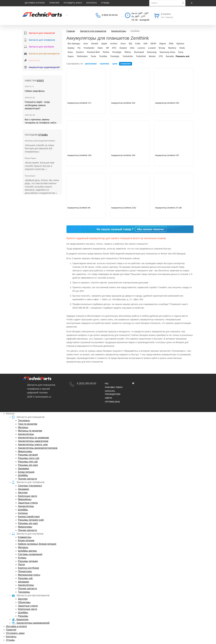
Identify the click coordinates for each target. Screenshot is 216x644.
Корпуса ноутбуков (28, 568)
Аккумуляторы (26, 434)
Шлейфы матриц (27, 551)
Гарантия (54, 3)
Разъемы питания (28, 455)
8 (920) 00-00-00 (110, 15)
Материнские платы (29, 575)
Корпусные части (28, 496)
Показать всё (182, 56)
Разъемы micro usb (29, 458)
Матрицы (23, 427)
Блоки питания (26, 472)
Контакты (91, 3)
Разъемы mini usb (28, 462)
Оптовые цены (112, 402)
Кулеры (22, 558)
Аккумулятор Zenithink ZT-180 (168, 208)
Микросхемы (25, 451)
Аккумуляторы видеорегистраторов (38, 448)
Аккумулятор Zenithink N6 (79, 208)
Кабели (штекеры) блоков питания (37, 544)
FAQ (107, 384)
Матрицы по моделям (30, 431)
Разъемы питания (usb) (31, 520)
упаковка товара (114, 387)
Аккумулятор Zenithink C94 (123, 155)
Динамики (23, 469)
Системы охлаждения (30, 554)
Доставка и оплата (35, 3)
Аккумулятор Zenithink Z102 (124, 208)
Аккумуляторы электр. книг (33, 445)
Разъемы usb (25, 578)
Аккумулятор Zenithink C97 (167, 155)
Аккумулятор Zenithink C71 (79, 103)
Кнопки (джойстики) (29, 517)
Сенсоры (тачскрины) (30, 486)
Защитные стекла (28, 503)
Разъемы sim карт (28, 465)
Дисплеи (23, 493)
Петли (21, 564)
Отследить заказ (73, 3)
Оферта (108, 398)
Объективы (24, 602)
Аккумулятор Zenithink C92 (167, 103)
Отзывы (105, 3)
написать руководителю (113, 393)
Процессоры (25, 571)
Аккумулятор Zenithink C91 (123, 103)
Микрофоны (25, 499)
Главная (71, 31)
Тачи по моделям (28, 424)
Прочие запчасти (27, 479)
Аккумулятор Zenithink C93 (79, 155)
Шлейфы (23, 475)
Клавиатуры (25, 537)
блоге (40, 80)
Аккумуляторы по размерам (33, 438)
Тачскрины (24, 420)
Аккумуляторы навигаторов (33, 441)
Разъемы (23, 616)
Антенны (23, 513)
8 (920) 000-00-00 (87, 383)
